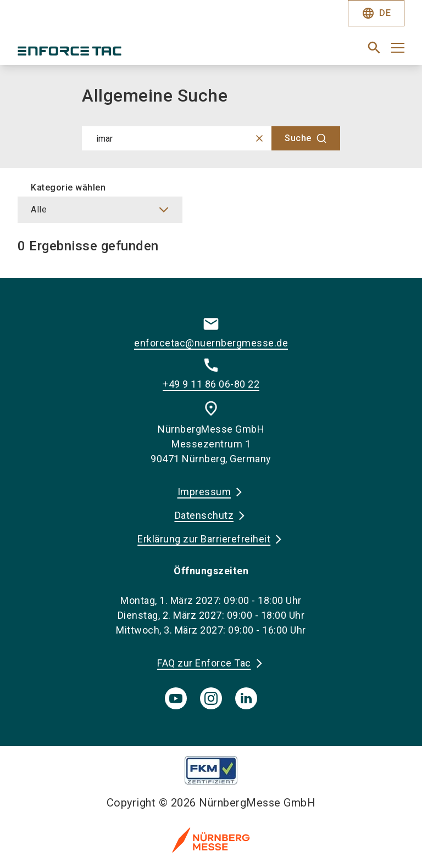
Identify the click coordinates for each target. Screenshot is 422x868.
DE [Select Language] (376, 13)
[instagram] (211, 698)
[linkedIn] (246, 698)
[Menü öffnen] (398, 48)
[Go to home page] (110, 52)
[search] (374, 48)
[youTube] (176, 698)
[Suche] (306, 138)
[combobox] (211, 138)
